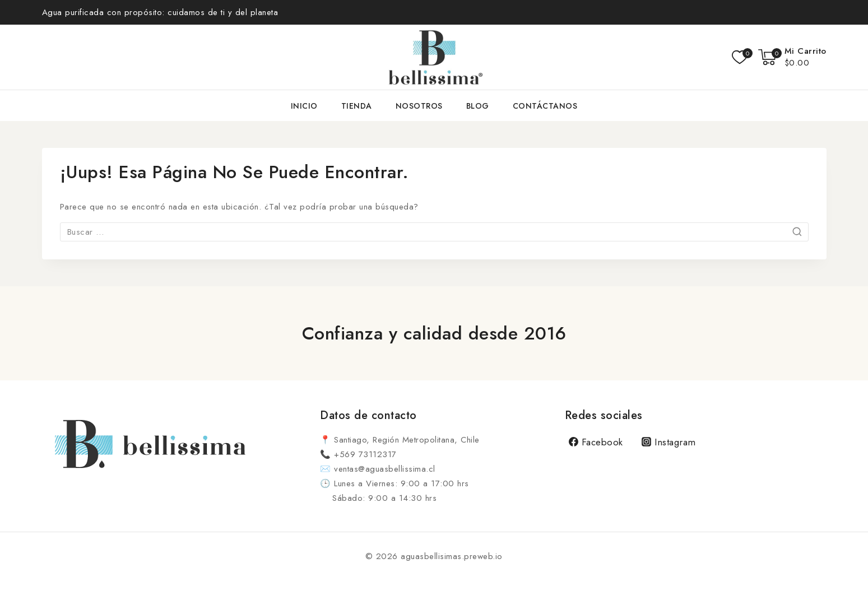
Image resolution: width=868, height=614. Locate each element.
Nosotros (419, 106)
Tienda (357, 106)
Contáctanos (545, 106)
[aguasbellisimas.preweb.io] (434, 57)
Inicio (304, 106)
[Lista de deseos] (739, 57)
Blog (478, 106)
